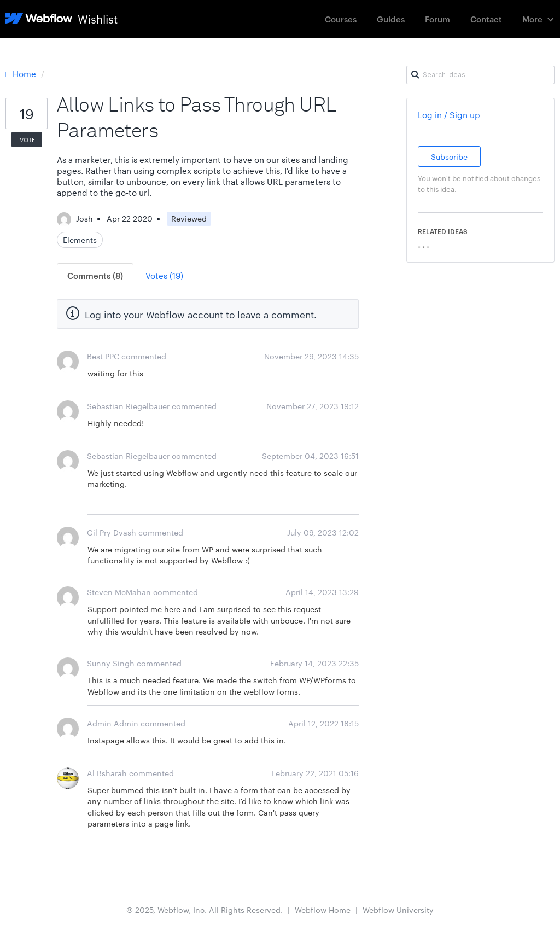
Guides (391, 19)
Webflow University (398, 910)
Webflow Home (323, 910)
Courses (341, 19)
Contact (486, 19)
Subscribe (449, 156)
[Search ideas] (480, 75)
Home (22, 74)
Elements (80, 240)
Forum (437, 19)
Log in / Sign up (449, 115)
